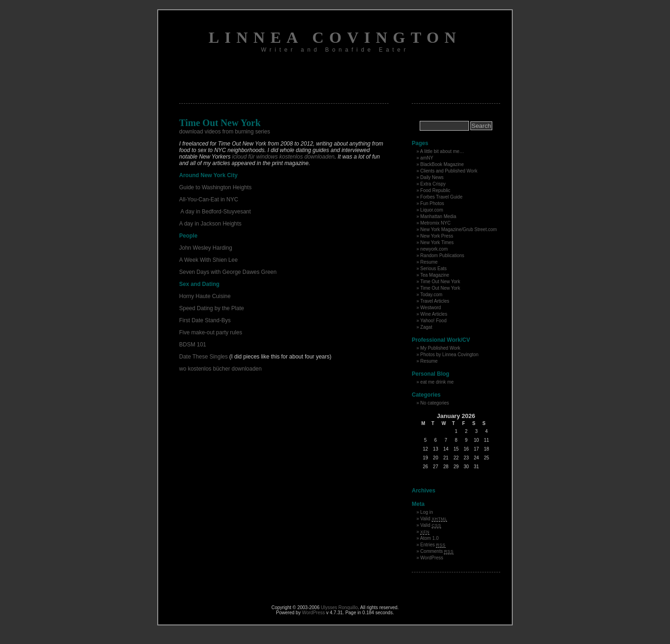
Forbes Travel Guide (441, 197)
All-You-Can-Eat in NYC (209, 199)
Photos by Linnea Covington (449, 355)
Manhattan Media (438, 216)
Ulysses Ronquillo (339, 607)
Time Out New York (440, 282)
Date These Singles (204, 357)
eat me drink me (437, 382)
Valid (434, 519)
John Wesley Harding (206, 248)
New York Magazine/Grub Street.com (459, 229)
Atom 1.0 (429, 538)
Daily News (432, 177)
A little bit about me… (442, 151)
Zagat (426, 327)
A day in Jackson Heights (210, 224)
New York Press (437, 236)
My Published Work (440, 348)
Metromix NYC (435, 223)
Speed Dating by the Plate (211, 308)
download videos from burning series (224, 132)
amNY (427, 158)
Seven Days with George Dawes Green (228, 272)
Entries (433, 545)
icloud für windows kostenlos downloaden (283, 157)
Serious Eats (433, 269)
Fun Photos (432, 203)
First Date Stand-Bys (205, 320)
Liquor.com (432, 210)
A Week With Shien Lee (208, 260)
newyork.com (434, 249)
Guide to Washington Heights (215, 187)
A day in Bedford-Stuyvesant (215, 212)
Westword (430, 308)
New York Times (437, 242)
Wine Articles (434, 314)
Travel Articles (435, 301)
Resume (429, 262)
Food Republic (435, 190)
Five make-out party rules (211, 332)
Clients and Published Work (449, 171)
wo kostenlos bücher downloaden (220, 369)
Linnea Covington (335, 37)
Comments (437, 551)
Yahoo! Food (433, 321)
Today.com (431, 295)
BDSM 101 (193, 345)
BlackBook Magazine (442, 164)
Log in (426, 512)
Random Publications (442, 256)
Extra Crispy (433, 184)
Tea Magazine (435, 275)
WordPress (432, 558)
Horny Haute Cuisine (205, 296)
